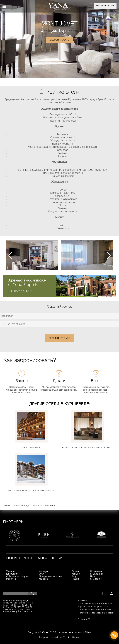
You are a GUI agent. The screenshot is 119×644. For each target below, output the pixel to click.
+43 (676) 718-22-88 (20, 609)
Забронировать (105, 6)
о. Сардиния (97, 574)
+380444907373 (59, 635)
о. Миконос (96, 579)
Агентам (83, 600)
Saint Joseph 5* (31, 447)
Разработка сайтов (51, 637)
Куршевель (69, 31)
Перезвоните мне (59, 338)
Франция (48, 31)
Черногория (96, 571)
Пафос (94, 576)
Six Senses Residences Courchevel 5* (31, 490)
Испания (76, 574)
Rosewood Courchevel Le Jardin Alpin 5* (88, 447)
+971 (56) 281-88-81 (22, 607)
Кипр (74, 576)
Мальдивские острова (50, 576)
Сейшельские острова (18, 576)
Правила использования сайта (95, 610)
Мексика (43, 579)
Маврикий (11, 579)
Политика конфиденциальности (95, 604)
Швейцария (12, 574)
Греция (75, 571)
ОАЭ (41, 574)
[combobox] (5, 324)
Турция (75, 579)
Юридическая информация (93, 607)
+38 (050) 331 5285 (22, 612)
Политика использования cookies (96, 613)
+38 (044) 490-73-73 (20, 605)
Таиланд (11, 571)
